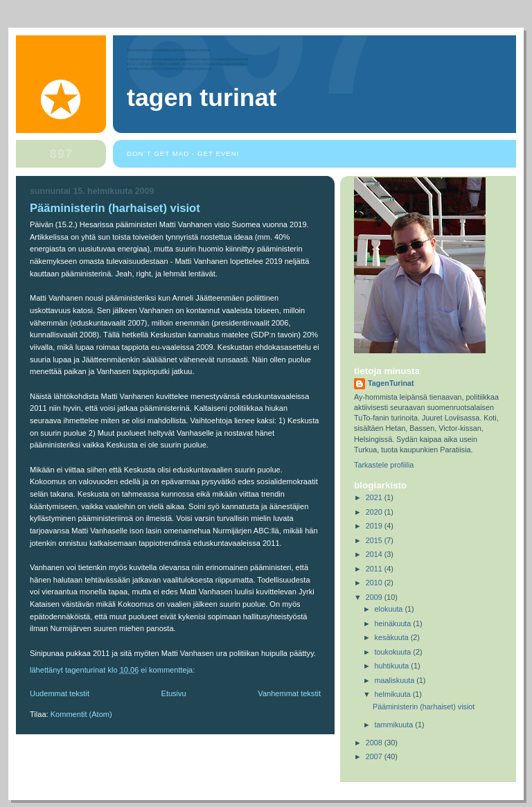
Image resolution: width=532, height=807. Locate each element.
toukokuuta (394, 652)
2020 (375, 512)
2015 (375, 540)
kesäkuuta (393, 637)
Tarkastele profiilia (384, 465)
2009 (375, 597)
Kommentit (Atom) (81, 714)
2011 (375, 569)
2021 (375, 497)
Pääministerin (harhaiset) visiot (115, 208)
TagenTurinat (391, 383)
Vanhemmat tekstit (289, 693)
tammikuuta (395, 725)
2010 (375, 583)
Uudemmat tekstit (60, 693)
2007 (375, 756)
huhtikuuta (393, 666)
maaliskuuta (396, 680)
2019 (375, 526)
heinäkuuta (394, 623)
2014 (375, 554)
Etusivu (174, 693)
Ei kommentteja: (169, 670)
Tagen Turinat (202, 98)
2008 (375, 743)
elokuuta (390, 609)
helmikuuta (394, 694)
